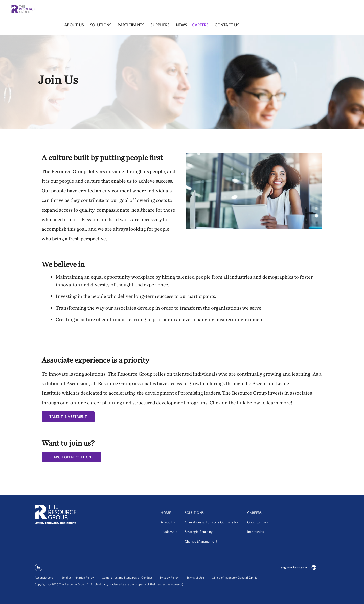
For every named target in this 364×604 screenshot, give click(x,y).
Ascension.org (44, 578)
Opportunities (258, 522)
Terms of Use (195, 578)
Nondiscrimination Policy (77, 578)
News (181, 25)
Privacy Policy (169, 578)
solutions (101, 25)
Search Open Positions (71, 457)
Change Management (201, 541)
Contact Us (227, 25)
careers (200, 25)
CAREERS (255, 513)
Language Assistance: (294, 567)
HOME (166, 513)
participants (131, 25)
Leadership (169, 532)
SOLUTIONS (194, 513)
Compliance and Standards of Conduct (127, 578)
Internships (256, 532)
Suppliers (160, 25)
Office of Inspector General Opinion (235, 578)
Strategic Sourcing (199, 532)
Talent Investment (68, 417)
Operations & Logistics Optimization (212, 522)
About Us (74, 25)
